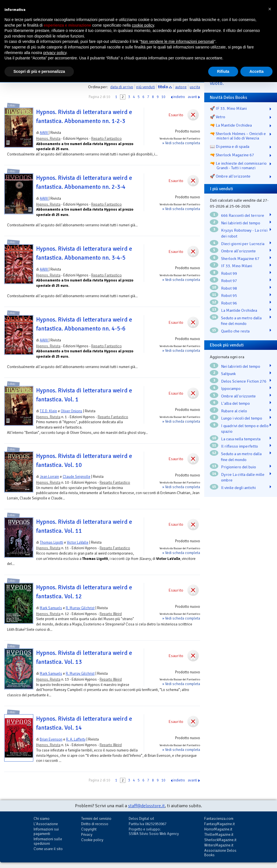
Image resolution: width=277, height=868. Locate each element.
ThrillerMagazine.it (219, 835)
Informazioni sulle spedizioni (48, 841)
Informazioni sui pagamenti (46, 831)
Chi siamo (42, 819)
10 (163, 97)
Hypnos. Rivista (48, 139)
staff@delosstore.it (146, 806)
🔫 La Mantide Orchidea (231, 125)
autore (181, 87)
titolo (163, 87)
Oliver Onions (71, 411)
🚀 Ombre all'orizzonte (230, 176)
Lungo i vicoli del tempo (242, 418)
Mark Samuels (51, 608)
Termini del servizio (96, 819)
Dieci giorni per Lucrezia (243, 244)
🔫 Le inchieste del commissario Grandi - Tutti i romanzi (238, 166)
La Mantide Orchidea (239, 310)
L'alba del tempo (235, 403)
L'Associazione (46, 824)
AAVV (44, 133)
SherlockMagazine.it (220, 840)
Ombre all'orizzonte (238, 251)
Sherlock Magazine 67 (240, 259)
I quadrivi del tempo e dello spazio (245, 429)
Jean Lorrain (49, 477)
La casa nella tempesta (241, 439)
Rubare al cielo (234, 411)
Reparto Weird (111, 614)
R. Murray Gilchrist (80, 608)
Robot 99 (229, 273)
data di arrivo (122, 87)
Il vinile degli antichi (238, 488)
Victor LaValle (78, 542)
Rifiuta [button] (223, 71)
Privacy (87, 835)
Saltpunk (228, 374)
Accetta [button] (256, 71)
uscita (195, 87)
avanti (193, 97)
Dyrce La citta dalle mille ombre (243, 477)
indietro (179, 97)
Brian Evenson (51, 739)
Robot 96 (229, 303)
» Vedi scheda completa (181, 143)
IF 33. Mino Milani (237, 266)
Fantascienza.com (219, 819)
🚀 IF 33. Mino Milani (228, 108)
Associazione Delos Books (220, 853)
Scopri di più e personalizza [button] (39, 71)
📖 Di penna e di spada (230, 146)
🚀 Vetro (218, 117)
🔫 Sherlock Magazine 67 (232, 155)
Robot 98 (229, 288)
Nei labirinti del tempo (241, 223)
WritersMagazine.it (219, 845)
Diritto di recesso (95, 824)
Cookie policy (92, 840)
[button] (270, 9)
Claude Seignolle (77, 477)
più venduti (146, 87)
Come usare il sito (48, 849)
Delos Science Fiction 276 (244, 381)
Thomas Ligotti (51, 542)
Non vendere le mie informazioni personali (177, 41)
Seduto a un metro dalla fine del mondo (241, 321)
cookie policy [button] (143, 25)
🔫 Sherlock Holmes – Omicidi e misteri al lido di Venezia (238, 136)
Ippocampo (231, 388)
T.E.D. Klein (48, 411)
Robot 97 (229, 281)
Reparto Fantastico (106, 139)
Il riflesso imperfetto (240, 446)
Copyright (89, 829)
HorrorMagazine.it (218, 829)
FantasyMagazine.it (220, 824)
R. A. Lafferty (76, 739)
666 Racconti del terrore (243, 215)
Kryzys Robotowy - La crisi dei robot (244, 233)
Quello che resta (235, 331)
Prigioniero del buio (239, 467)
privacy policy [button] (55, 53)
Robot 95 (229, 295)
